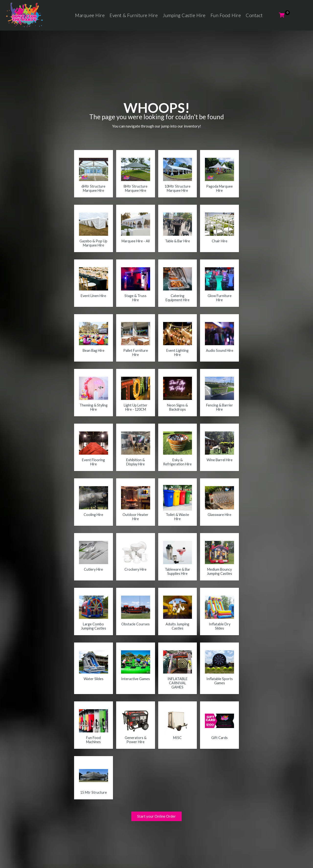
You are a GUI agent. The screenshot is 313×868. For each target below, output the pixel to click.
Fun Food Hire (226, 15)
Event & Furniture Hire (134, 15)
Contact (254, 15)
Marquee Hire (90, 15)
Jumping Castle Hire (184, 15)
